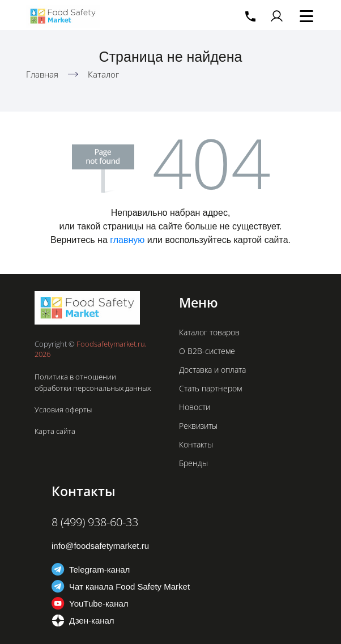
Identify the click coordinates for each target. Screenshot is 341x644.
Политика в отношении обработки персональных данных (93, 382)
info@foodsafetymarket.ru (100, 546)
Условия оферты (63, 410)
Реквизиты (198, 426)
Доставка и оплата (212, 370)
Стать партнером (210, 388)
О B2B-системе (207, 351)
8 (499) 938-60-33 (95, 522)
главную (127, 240)
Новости (195, 407)
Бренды (193, 463)
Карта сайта (55, 431)
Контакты (196, 444)
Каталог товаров (209, 332)
